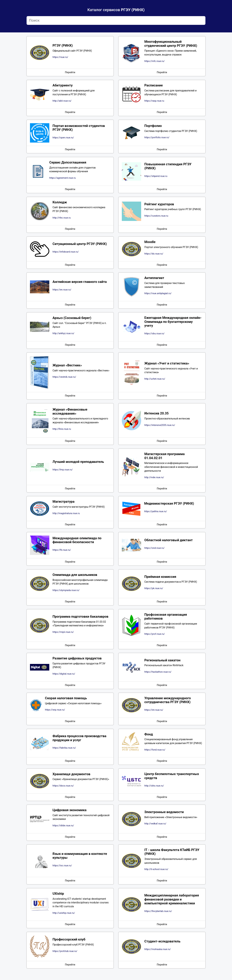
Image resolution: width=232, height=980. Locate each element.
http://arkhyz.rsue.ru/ (63, 335)
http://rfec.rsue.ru (62, 219)
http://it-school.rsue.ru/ (156, 877)
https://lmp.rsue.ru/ (63, 471)
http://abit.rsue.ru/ (62, 101)
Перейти (70, 73)
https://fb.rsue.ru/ (62, 552)
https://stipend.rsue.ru (156, 177)
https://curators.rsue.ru (156, 217)
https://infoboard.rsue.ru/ (66, 253)
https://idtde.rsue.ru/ (63, 833)
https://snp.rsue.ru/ (55, 713)
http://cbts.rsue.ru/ (154, 793)
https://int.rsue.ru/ (154, 713)
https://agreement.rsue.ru (63, 179)
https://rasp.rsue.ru (154, 101)
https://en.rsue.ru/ (62, 291)
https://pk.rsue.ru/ (154, 590)
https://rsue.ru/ (60, 57)
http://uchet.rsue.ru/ (155, 380)
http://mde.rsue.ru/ (154, 479)
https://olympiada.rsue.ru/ (66, 592)
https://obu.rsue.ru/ (154, 335)
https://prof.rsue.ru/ (155, 636)
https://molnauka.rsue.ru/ (158, 957)
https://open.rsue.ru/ (63, 138)
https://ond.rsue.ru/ (154, 550)
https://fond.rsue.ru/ (155, 756)
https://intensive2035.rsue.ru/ (160, 427)
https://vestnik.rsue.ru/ (64, 378)
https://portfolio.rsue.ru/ (157, 138)
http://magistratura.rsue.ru (66, 515)
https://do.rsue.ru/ (154, 255)
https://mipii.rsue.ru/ (63, 634)
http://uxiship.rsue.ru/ (64, 921)
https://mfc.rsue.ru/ (155, 61)
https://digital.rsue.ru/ (64, 676)
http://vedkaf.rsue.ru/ (155, 831)
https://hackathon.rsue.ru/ (158, 674)
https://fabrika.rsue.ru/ (64, 753)
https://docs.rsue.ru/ (63, 793)
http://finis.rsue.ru (62, 430)
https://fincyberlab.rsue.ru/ (158, 919)
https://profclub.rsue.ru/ (65, 959)
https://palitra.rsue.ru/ (156, 513)
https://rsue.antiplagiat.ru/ (158, 295)
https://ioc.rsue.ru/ (62, 873)
